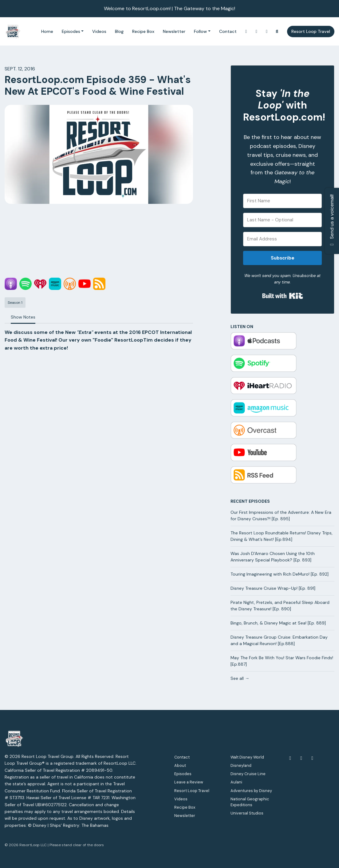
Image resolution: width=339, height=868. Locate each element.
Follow (200, 31)
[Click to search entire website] (277, 32)
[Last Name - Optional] (282, 220)
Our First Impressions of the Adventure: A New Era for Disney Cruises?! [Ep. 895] (281, 515)
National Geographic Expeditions (250, 802)
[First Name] (282, 201)
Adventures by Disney (251, 791)
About (180, 765)
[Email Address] (282, 239)
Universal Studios (247, 813)
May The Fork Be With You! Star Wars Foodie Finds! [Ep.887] (282, 661)
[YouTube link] (257, 32)
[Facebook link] (267, 32)
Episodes (71, 31)
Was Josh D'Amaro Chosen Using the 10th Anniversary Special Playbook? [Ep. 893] (273, 557)
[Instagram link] (246, 32)
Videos (99, 31)
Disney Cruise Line (248, 774)
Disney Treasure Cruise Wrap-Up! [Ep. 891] (273, 588)
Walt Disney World (247, 757)
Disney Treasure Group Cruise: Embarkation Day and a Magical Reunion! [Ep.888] (279, 640)
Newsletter (174, 31)
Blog (119, 31)
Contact (228, 31)
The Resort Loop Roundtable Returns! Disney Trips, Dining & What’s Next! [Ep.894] (282, 536)
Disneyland (241, 765)
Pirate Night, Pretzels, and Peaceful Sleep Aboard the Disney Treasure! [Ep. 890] (280, 606)
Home (47, 31)
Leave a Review (189, 782)
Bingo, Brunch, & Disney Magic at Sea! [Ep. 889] (278, 623)
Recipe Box (143, 31)
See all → (240, 678)
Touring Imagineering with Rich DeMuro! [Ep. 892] (280, 574)
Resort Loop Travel (311, 31)
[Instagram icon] (312, 758)
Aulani (236, 782)
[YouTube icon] (301, 758)
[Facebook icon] (290, 758)
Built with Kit (283, 296)
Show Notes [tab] (23, 317)
